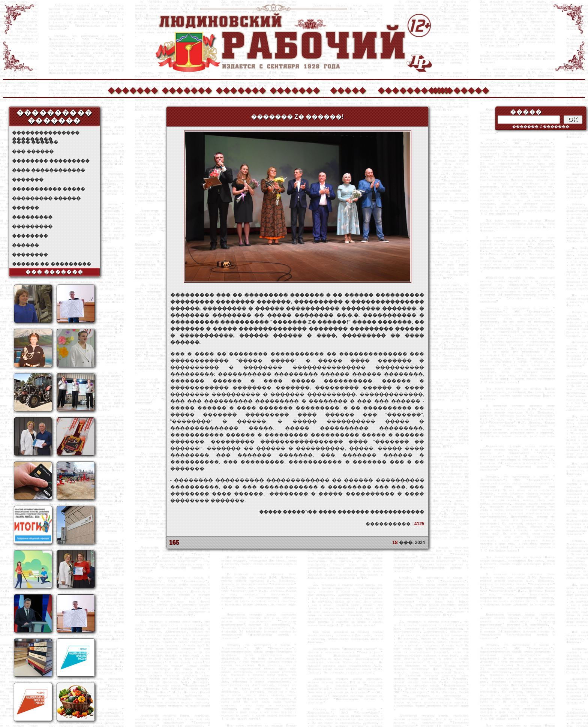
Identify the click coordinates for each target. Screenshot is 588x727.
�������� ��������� (51, 161)
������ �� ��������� (52, 264)
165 (174, 542)
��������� (32, 217)
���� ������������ (49, 170)
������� (132, 89)
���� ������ (35, 142)
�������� (456, 89)
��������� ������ (46, 198)
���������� (402, 89)
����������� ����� (49, 189)
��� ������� (55, 272)
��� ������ (33, 151)
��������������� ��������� (46, 133)
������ (25, 208)
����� (348, 89)
